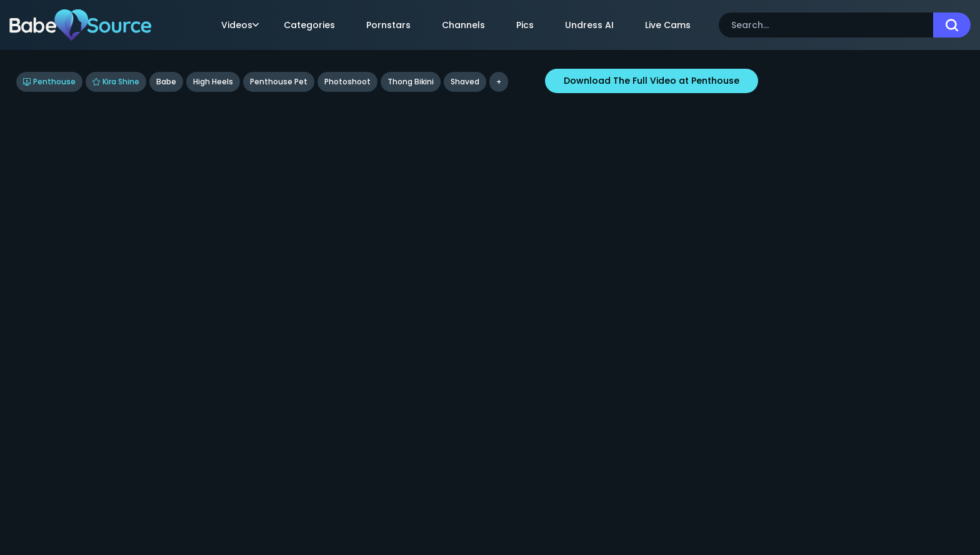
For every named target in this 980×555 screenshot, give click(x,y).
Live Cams (668, 25)
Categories (309, 25)
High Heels (213, 82)
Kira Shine (116, 82)
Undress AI (589, 25)
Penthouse (49, 82)
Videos (240, 25)
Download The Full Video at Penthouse (652, 81)
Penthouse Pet (279, 82)
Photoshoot (347, 82)
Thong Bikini (411, 82)
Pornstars (388, 25)
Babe (166, 82)
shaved (465, 82)
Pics (525, 25)
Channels (463, 25)
